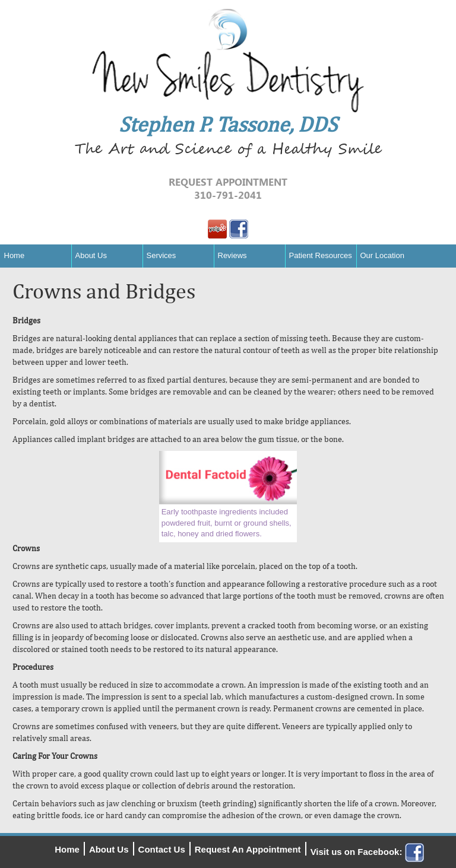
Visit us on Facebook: (367, 852)
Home (15, 255)
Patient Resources (321, 255)
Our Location (382, 255)
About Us (91, 255)
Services (161, 255)
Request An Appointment (248, 849)
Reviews (232, 255)
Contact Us (162, 849)
